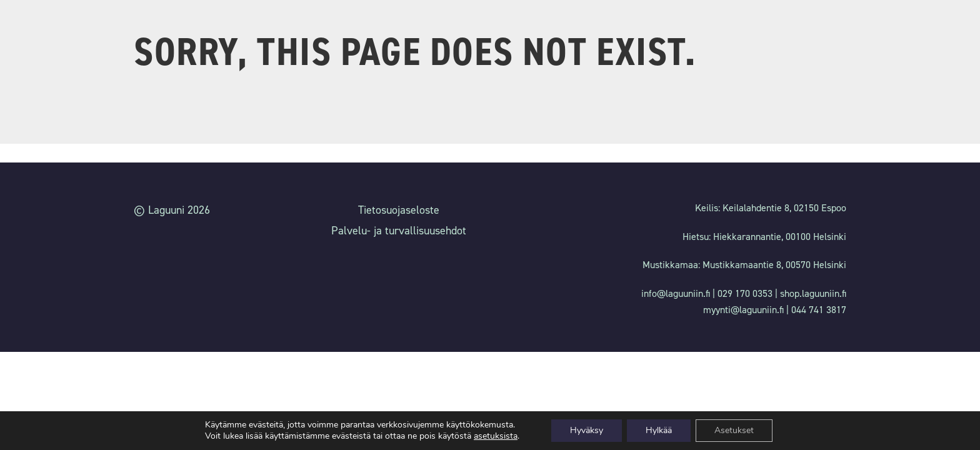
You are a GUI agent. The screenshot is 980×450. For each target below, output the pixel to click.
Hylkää (659, 430)
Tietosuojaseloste (399, 210)
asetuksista (496, 436)
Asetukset (734, 430)
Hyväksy (587, 430)
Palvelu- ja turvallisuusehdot (399, 231)
